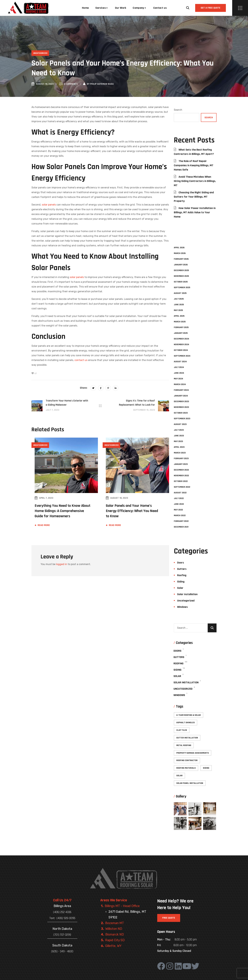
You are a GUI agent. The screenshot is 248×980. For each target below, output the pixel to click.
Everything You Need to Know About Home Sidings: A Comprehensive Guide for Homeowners (62, 511)
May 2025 (178, 310)
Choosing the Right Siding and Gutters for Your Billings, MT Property (194, 197)
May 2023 (178, 441)
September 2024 (182, 356)
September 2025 (182, 288)
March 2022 (180, 515)
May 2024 (178, 379)
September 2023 (182, 419)
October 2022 (181, 481)
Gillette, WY (113, 946)
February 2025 (181, 327)
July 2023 (179, 430)
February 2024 (181, 390)
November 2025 (181, 276)
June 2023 (179, 436)
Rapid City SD (115, 940)
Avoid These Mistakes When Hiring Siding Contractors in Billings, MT (195, 181)
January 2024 (181, 396)
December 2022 (181, 470)
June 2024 (179, 373)
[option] (65, 486)
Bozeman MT (115, 923)
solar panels (49, 205)
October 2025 (181, 282)
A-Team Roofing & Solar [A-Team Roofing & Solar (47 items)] (189, 715)
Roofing (182, 575)
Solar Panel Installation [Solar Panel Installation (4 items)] (190, 783)
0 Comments (69, 84)
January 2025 (181, 333)
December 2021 (181, 527)
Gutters (182, 569)
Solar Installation (187, 594)
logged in (62, 564)
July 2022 (179, 498)
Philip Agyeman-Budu (102, 84)
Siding (181, 582)
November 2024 (181, 345)
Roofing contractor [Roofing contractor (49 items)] (187, 760)
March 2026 (180, 253)
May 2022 (178, 510)
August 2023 (180, 424)
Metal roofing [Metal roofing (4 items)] (184, 745)
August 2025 (180, 293)
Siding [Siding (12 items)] (206, 768)
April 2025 (179, 316)
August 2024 (180, 362)
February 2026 (181, 259)
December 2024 (181, 339)
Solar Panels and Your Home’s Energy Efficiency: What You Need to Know (132, 511)
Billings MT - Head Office (122, 906)
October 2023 (181, 413)
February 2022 (181, 521)
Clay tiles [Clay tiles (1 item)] (182, 730)
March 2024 (180, 384)
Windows (182, 607)
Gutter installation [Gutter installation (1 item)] (187, 738)
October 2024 (181, 350)
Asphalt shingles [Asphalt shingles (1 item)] (186, 723)
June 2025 (179, 305)
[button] (188, 8)
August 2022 (180, 493)
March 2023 (180, 453)
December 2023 (181, 401)
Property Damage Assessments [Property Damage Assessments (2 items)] (193, 753)
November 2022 (181, 476)
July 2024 (179, 367)
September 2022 (182, 487)
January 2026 (181, 265)
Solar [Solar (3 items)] (179, 776)
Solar (180, 588)
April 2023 (179, 447)
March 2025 (180, 322)
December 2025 (181, 270)
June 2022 (179, 504)
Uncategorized (40, 53)
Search (178, 110)
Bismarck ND (115, 934)
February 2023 (181, 458)
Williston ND (114, 929)
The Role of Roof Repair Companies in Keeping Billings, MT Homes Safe (194, 165)
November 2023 (181, 407)
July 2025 (179, 299)
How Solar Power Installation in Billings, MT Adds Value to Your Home (195, 212)
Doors (181, 563)
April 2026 (179, 248)
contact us (81, 360)
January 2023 (181, 464)
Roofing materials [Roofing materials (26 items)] (186, 768)
